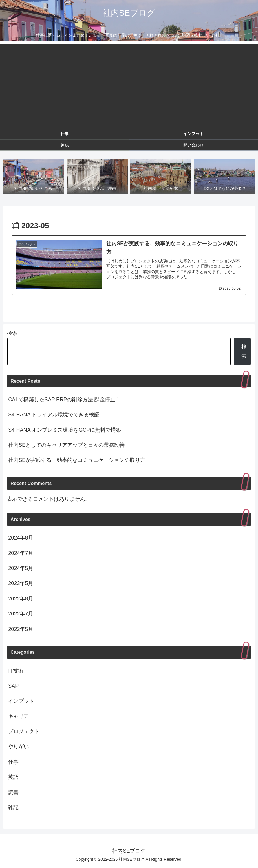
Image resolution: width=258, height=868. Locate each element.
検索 (12, 333)
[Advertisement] (129, 85)
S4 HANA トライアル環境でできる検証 (54, 415)
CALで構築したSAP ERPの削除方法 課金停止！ (64, 400)
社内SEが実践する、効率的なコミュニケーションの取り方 (77, 460)
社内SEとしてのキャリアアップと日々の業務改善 (66, 445)
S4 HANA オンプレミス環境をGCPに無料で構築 (65, 430)
